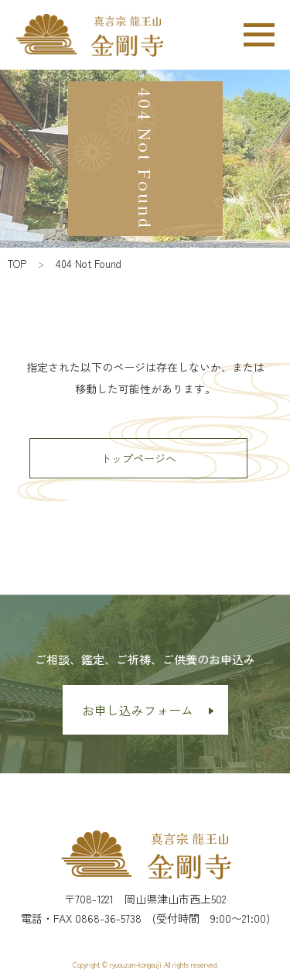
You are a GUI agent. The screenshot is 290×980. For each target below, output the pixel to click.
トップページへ (138, 458)
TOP (17, 264)
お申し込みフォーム (138, 710)
